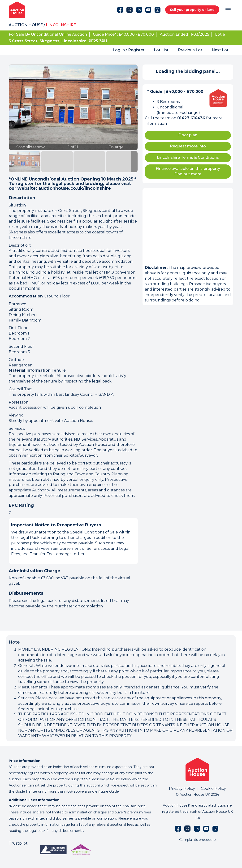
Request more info (188, 146)
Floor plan (188, 135)
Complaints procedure (197, 840)
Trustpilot (18, 843)
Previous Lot (190, 50)
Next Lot (220, 50)
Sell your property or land (192, 10)
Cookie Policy (213, 789)
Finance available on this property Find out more (188, 171)
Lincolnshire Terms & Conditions (188, 157)
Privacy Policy (182, 789)
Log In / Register (129, 50)
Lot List (161, 50)
